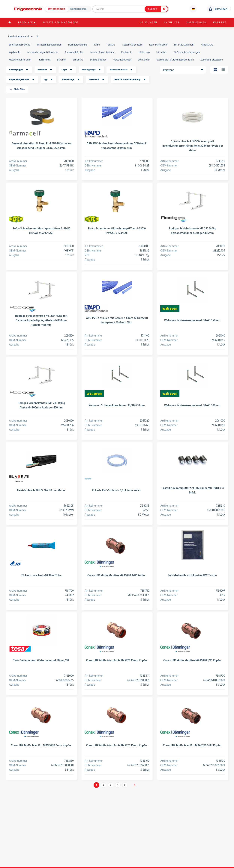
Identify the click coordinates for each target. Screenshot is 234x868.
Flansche (111, 45)
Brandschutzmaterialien (49, 45)
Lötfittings (144, 52)
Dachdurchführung (78, 45)
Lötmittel (161, 52)
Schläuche (78, 60)
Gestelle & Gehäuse (132, 45)
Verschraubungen (122, 60)
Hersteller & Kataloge (61, 22)
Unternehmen (56, 9)
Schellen (62, 60)
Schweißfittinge (98, 60)
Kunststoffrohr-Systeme (102, 52)
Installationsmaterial (21, 37)
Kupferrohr (127, 52)
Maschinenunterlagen (20, 60)
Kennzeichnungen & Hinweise (42, 52)
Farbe (97, 45)
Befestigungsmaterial (20, 45)
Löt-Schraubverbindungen (186, 52)
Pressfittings (44, 60)
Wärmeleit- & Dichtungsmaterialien (175, 60)
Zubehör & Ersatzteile (212, 60)
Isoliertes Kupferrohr (184, 45)
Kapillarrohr (15, 52)
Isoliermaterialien (158, 45)
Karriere (220, 22)
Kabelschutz (207, 45)
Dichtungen (144, 60)
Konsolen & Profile (74, 52)
